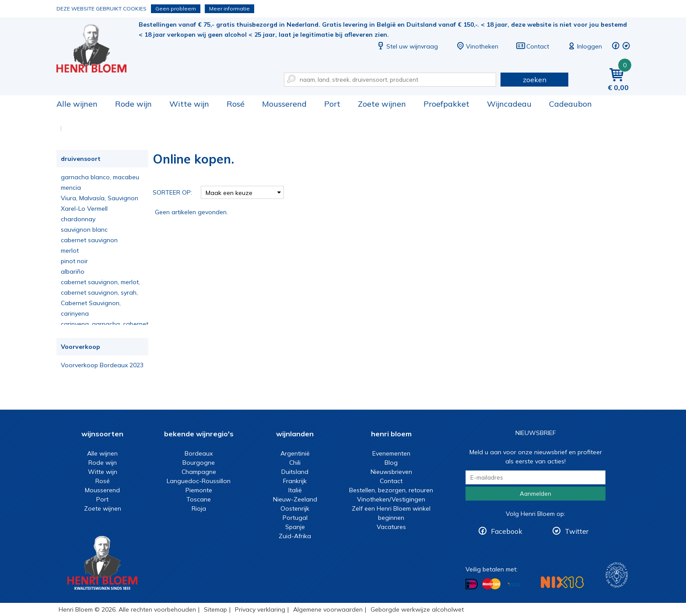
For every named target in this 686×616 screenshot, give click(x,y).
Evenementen (391, 453)
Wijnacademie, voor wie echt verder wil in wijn (617, 575)
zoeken (535, 80)
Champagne (199, 472)
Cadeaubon (570, 104)
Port (332, 104)
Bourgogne (199, 463)
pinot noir (74, 261)
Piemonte (199, 490)
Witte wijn (189, 104)
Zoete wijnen (382, 104)
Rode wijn (133, 104)
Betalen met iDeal (472, 584)
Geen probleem (176, 9)
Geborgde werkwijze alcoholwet (417, 609)
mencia (71, 188)
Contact (532, 46)
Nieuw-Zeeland (295, 499)
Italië (295, 490)
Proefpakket (446, 104)
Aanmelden (535, 494)
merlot (70, 251)
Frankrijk (295, 481)
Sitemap (215, 609)
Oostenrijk (295, 508)
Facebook (507, 531)
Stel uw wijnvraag (407, 46)
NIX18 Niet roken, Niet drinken (562, 582)
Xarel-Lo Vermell (84, 209)
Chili (295, 463)
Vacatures (391, 527)
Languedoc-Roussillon (199, 481)
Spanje (295, 527)
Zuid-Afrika (295, 536)
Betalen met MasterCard (491, 584)
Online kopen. (98, 48)
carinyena (75, 313)
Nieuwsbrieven (391, 472)
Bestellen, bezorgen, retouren (391, 490)
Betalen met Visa (514, 585)
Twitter (577, 531)
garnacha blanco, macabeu (100, 177)
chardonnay (78, 219)
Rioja (199, 508)
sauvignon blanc (84, 230)
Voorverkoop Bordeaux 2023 (102, 365)
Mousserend (284, 104)
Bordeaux (199, 453)
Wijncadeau (509, 104)
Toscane (199, 499)
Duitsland (295, 472)
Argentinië (295, 453)
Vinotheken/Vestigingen (391, 499)
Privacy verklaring (260, 609)
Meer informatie (229, 9)
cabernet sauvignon (89, 240)
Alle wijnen (77, 104)
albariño (73, 271)
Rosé (236, 104)
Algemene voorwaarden (328, 609)
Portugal (295, 518)
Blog (391, 463)
